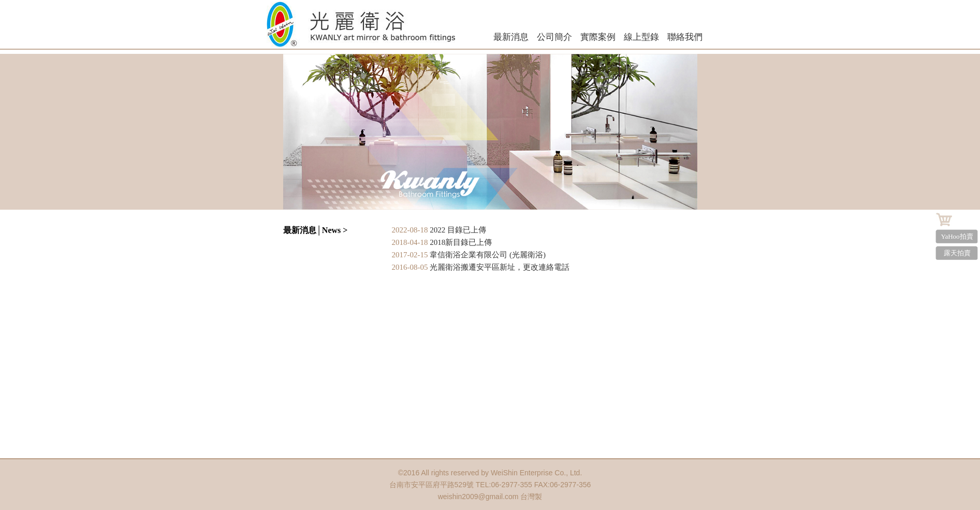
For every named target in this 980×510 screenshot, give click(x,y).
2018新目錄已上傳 (461, 242)
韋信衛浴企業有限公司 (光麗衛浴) (488, 255)
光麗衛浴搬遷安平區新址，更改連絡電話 (500, 267)
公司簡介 (554, 37)
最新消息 (511, 37)
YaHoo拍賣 (957, 236)
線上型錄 (641, 37)
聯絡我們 (685, 37)
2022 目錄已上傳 (458, 230)
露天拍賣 (957, 253)
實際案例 (598, 37)
